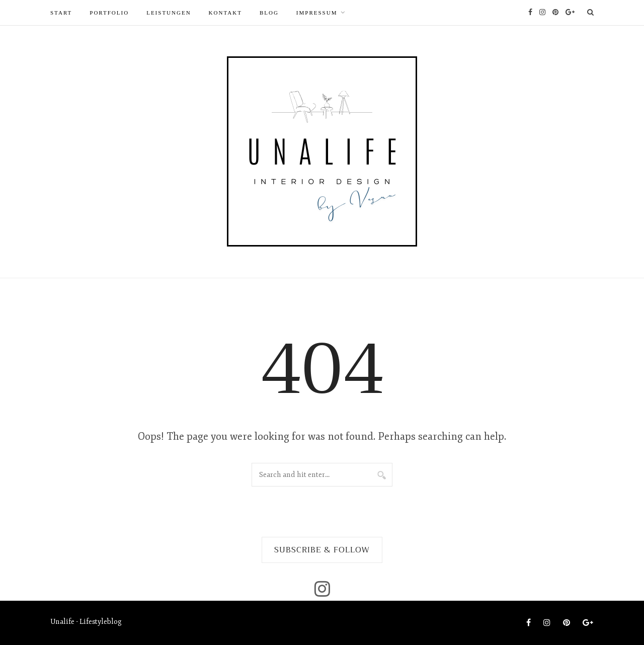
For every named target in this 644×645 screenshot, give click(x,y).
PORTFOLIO (109, 13)
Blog (269, 13)
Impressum (317, 13)
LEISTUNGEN (169, 13)
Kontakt (225, 13)
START (61, 13)
